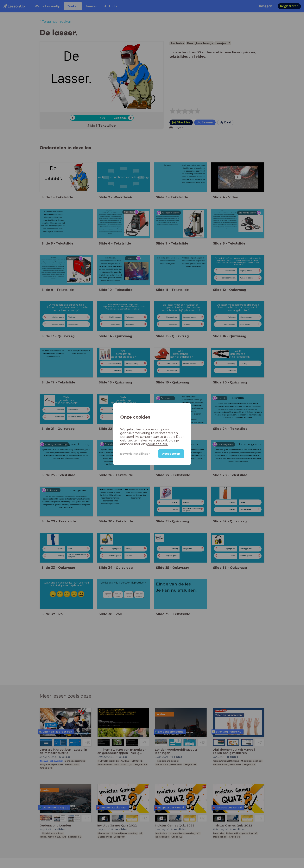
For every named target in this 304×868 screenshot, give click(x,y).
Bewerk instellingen (135, 454)
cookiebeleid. (158, 444)
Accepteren (171, 454)
